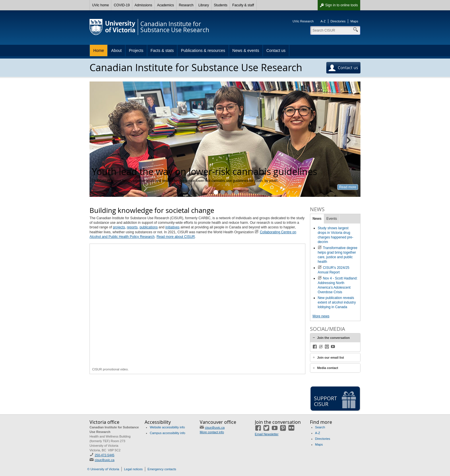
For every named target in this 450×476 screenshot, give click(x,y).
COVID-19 (122, 5)
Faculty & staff (243, 5)
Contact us (276, 50)
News (317, 219)
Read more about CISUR (175, 237)
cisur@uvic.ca (105, 460)
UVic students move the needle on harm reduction (230, 192)
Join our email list (331, 358)
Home (99, 50)
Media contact (328, 368)
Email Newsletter (267, 434)
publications (149, 227)
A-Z (323, 21)
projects (119, 227)
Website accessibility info (167, 427)
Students (221, 5)
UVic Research (303, 21)
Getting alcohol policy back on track (236, 192)
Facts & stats (162, 50)
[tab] (335, 338)
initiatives (172, 227)
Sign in (342, 5)
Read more (348, 187)
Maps (354, 21)
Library (204, 5)
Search (320, 427)
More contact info (212, 432)
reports (132, 227)
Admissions (143, 5)
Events (332, 219)
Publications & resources (203, 50)
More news (321, 316)
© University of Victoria (103, 469)
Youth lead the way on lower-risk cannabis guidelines (216, 192)
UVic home (100, 5)
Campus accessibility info (168, 433)
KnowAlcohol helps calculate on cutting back (223, 192)
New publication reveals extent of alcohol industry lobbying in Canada (337, 302)
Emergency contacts (162, 469)
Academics (165, 5)
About (116, 50)
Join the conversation (333, 338)
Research (186, 5)
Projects (136, 50)
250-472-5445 (105, 455)
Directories (338, 21)
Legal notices (133, 469)
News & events (246, 50)
